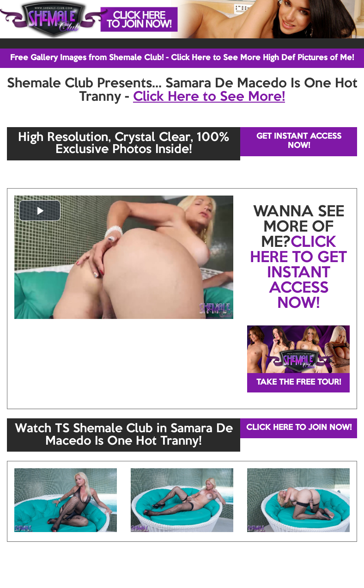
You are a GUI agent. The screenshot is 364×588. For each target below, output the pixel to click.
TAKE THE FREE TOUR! (299, 383)
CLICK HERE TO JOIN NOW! (299, 428)
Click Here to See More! (209, 97)
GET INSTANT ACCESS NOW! (299, 141)
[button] (40, 211)
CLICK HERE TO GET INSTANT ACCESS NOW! (298, 273)
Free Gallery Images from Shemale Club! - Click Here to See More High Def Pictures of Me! (182, 58)
